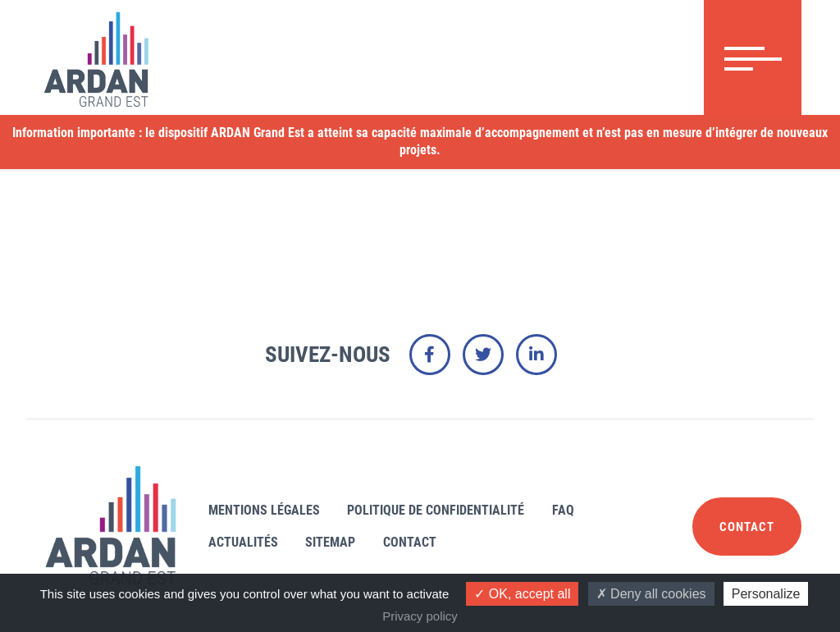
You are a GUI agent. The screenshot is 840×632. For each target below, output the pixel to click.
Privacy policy (420, 616)
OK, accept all (522, 594)
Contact (424, 542)
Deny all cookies (651, 594)
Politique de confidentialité (444, 510)
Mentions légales (267, 510)
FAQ (577, 510)
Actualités (246, 542)
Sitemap (338, 542)
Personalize (766, 594)
